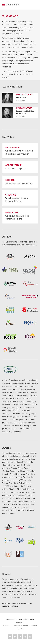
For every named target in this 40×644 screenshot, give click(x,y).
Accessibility (22, 625)
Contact (20, 628)
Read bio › (21, 101)
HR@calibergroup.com (12, 597)
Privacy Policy (9, 625)
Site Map (32, 625)
